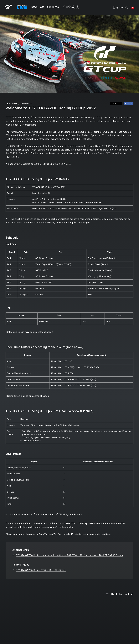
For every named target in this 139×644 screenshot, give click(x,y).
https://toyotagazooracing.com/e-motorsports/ (48, 527)
